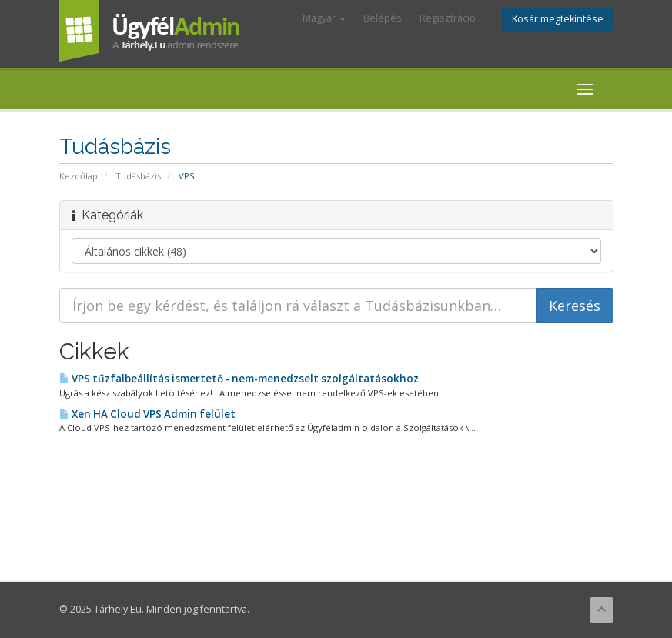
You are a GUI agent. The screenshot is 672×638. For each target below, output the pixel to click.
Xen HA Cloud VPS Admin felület (147, 414)
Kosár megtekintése (558, 19)
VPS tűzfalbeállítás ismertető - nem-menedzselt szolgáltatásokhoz (239, 379)
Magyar (324, 18)
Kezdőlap (79, 176)
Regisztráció (448, 18)
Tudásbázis (138, 176)
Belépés (383, 18)
